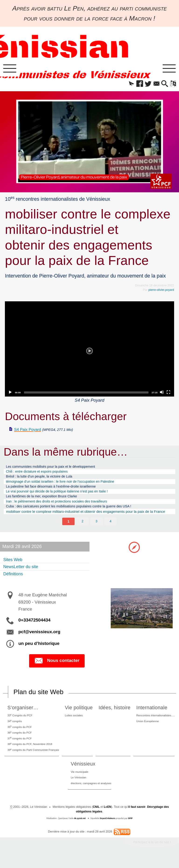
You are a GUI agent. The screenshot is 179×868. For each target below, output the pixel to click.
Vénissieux (81, 774)
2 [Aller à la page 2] (83, 527)
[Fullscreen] (169, 393)
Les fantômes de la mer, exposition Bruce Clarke (45, 501)
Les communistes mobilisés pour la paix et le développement (55, 468)
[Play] (89, 350)
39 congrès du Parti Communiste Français (34, 759)
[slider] (86, 393)
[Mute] (162, 393)
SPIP (131, 829)
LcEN (107, 818)
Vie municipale (78, 782)
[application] (89, 350)
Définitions (14, 580)
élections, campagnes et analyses (91, 794)
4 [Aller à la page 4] (111, 527)
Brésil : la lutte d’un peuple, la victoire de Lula (43, 479)
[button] (126, 85)
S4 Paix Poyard (29, 430)
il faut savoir (137, 818)
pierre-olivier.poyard (161, 291)
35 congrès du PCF (19, 734)
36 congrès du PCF (19, 740)
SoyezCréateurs (108, 829)
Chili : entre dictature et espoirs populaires (40, 473)
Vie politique (80, 714)
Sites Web (14, 565)
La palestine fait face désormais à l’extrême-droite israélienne (56, 490)
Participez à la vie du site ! (152, 853)
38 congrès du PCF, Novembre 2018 (31, 753)
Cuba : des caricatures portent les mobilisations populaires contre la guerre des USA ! (75, 511)
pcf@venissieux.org (39, 638)
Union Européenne (146, 728)
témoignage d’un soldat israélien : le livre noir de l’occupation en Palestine (66, 484)
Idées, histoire (114, 714)
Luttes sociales (76, 722)
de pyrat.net (80, 829)
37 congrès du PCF (19, 747)
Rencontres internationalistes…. (155, 722)
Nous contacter (57, 667)
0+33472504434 (34, 626)
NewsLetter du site (22, 572)
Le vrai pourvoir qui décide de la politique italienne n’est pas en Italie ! (62, 495)
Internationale (150, 714)
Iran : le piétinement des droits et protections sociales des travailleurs (62, 506)
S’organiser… (22, 714)
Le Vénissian (77, 788)
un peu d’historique (39, 649)
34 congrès (14, 728)
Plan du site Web (39, 698)
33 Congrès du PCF (20, 721)
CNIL (96, 818)
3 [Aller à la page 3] (97, 527)
